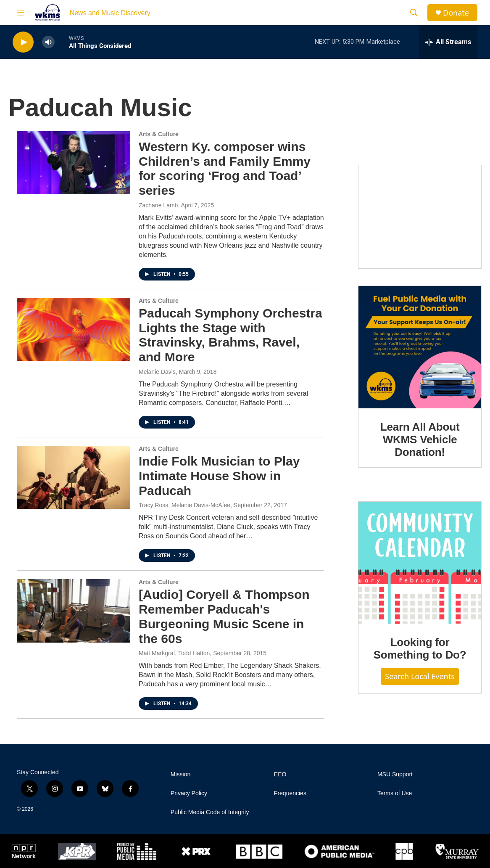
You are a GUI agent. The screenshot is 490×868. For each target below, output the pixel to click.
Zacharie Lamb (158, 205)
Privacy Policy (189, 793)
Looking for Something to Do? (420, 648)
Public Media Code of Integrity (210, 812)
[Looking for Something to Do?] (420, 563)
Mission (180, 774)
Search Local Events (420, 676)
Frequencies (290, 793)
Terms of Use (395, 793)
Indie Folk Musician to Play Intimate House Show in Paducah (219, 476)
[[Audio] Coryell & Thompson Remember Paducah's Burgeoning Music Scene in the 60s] (74, 611)
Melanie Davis (157, 372)
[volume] (48, 42)
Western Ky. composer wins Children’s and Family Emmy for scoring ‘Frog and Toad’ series (225, 168)
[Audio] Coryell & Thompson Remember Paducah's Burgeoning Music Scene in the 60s (224, 616)
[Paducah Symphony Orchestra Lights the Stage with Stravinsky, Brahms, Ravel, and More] (74, 329)
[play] (23, 42)
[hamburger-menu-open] (21, 13)
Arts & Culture (159, 134)
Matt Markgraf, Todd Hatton (174, 653)
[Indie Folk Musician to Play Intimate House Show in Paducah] (74, 477)
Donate (456, 13)
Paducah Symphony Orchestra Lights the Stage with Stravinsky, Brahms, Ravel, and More (231, 335)
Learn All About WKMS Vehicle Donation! (420, 439)
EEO (280, 774)
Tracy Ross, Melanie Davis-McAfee (184, 505)
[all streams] (448, 42)
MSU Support (395, 774)
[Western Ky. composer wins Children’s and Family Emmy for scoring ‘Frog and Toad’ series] (74, 163)
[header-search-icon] (414, 13)
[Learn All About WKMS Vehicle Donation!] (420, 347)
